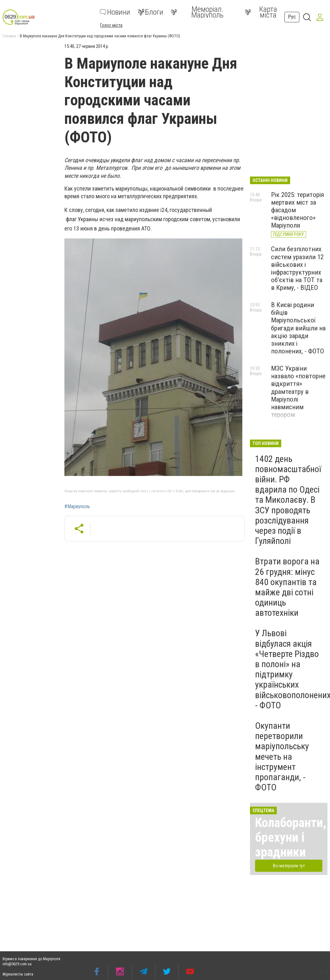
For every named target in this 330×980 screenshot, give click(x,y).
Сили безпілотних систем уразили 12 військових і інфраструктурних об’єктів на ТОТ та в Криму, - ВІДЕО (297, 268)
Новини (115, 12)
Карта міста (261, 12)
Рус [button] (292, 17)
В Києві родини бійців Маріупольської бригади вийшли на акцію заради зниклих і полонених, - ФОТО (298, 328)
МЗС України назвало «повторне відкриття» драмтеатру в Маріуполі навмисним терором (298, 392)
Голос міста (111, 25)
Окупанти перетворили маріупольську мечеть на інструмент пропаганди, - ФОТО (282, 757)
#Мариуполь (77, 507)
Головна (9, 36)
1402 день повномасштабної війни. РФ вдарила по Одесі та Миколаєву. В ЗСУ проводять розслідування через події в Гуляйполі (288, 500)
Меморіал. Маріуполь (197, 12)
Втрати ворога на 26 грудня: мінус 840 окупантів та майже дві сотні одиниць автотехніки (287, 587)
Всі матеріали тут (289, 866)
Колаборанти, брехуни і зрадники (291, 837)
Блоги (150, 12)
